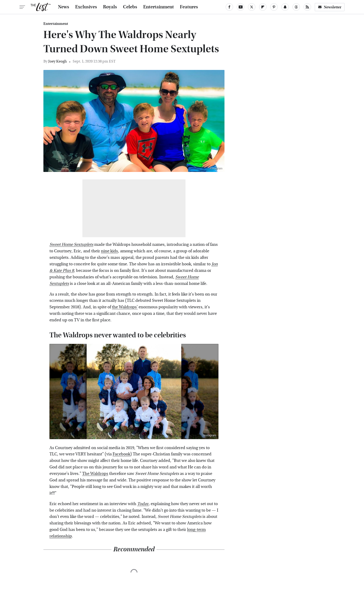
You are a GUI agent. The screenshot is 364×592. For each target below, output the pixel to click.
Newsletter (330, 7)
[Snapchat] (285, 7)
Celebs (130, 7)
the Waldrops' (125, 307)
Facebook (121, 454)
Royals (110, 7)
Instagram (216, 168)
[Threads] (296, 7)
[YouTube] (240, 7)
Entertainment (159, 7)
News (64, 7)
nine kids (109, 251)
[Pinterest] (274, 7)
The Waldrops (95, 474)
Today (143, 504)
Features (189, 7)
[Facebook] (229, 7)
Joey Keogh (58, 61)
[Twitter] (252, 7)
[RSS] (307, 7)
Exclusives (86, 7)
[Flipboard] (263, 7)
